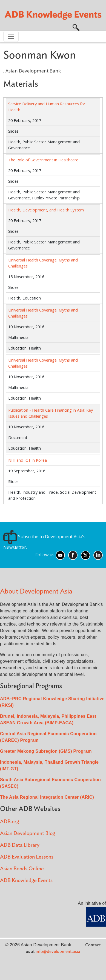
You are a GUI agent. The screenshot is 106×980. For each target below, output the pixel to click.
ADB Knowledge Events (26, 881)
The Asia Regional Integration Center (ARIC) (47, 797)
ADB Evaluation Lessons (27, 857)
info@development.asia (58, 952)
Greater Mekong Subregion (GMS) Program (46, 751)
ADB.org (9, 822)
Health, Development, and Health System (46, 210)
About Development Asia (36, 591)
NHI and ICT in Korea (28, 460)
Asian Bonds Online (22, 869)
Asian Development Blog (28, 834)
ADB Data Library (20, 845)
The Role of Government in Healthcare (43, 160)
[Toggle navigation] (11, 36)
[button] (76, 27)
